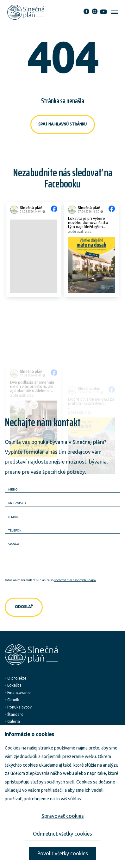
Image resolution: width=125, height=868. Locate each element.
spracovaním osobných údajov (75, 580)
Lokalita (14, 685)
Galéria (14, 721)
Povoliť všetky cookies (63, 853)
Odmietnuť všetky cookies (63, 834)
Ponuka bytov (19, 707)
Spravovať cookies (63, 816)
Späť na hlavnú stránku (63, 124)
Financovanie (19, 692)
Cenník (13, 700)
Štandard (15, 714)
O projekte (17, 678)
